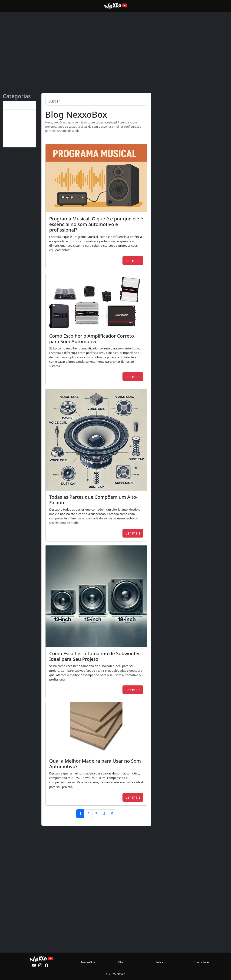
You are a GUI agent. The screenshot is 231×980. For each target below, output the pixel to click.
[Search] (96, 101)
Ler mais (133, 261)
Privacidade (201, 962)
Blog (121, 962)
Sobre (160, 962)
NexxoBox (88, 962)
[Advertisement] (115, 44)
